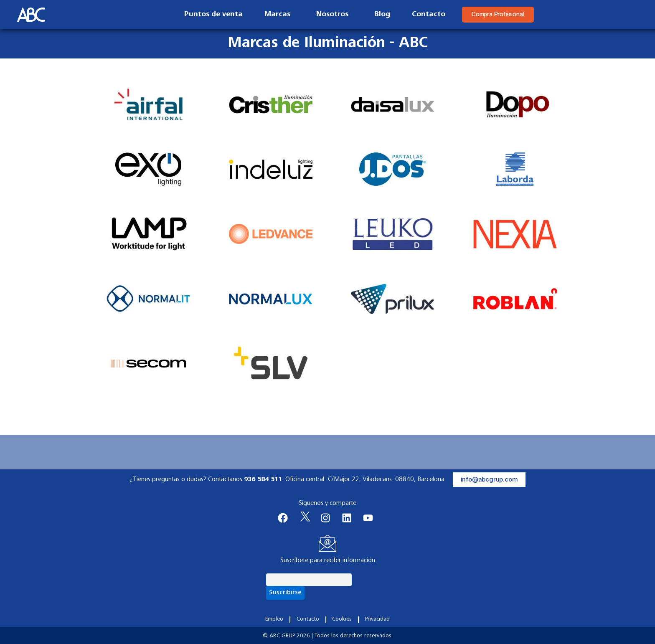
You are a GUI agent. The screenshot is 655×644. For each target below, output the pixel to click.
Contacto (421, 15)
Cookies (342, 619)
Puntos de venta (206, 15)
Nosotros (327, 15)
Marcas (272, 15)
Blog (375, 15)
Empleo (275, 619)
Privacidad (377, 619)
